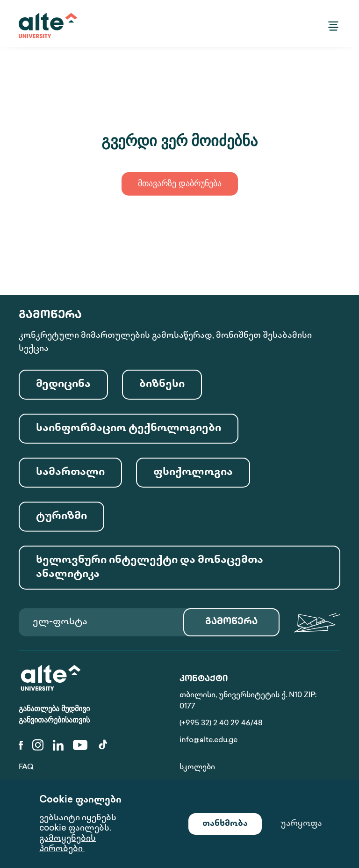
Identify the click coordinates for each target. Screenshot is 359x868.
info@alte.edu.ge (208, 740)
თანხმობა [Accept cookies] (225, 824)
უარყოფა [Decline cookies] (301, 824)
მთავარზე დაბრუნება (180, 184)
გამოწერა (231, 622)
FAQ (26, 768)
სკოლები (197, 768)
